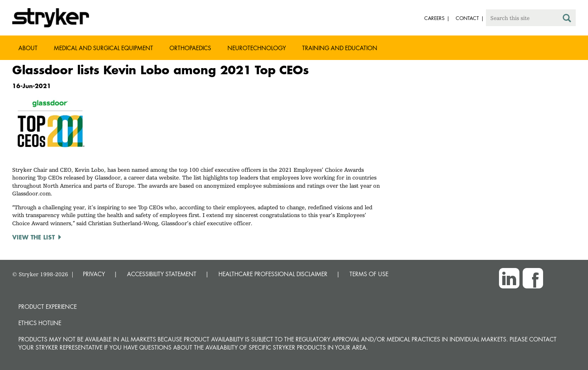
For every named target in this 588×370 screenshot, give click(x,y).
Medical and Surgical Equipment (104, 48)
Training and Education (340, 48)
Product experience (48, 307)
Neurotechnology (257, 48)
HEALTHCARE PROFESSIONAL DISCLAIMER (273, 274)
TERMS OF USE (369, 274)
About (28, 48)
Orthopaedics (190, 48)
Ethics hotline (40, 323)
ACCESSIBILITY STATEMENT (162, 274)
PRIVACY (94, 274)
